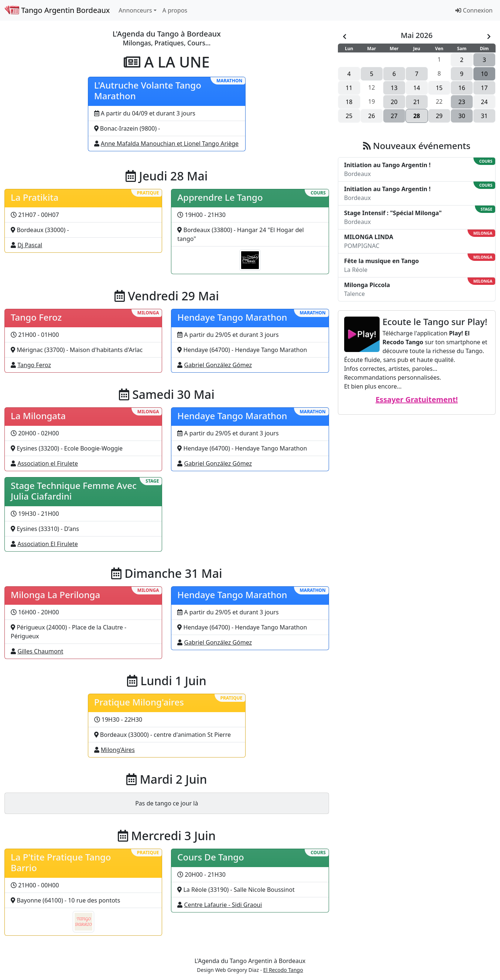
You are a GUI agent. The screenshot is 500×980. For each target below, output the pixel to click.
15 (439, 88)
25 (349, 116)
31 (484, 116)
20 (394, 102)
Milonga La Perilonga (55, 595)
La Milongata (38, 416)
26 (371, 116)
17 (484, 88)
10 (484, 74)
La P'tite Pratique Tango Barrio (61, 862)
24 (484, 102)
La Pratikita (35, 197)
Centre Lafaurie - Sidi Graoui (223, 905)
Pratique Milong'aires (139, 702)
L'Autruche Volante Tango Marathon (148, 90)
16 (462, 88)
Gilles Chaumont (40, 651)
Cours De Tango (210, 857)
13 (394, 88)
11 (349, 88)
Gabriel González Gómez (218, 365)
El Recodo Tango (283, 970)
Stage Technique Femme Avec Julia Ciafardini (74, 491)
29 (439, 116)
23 (462, 102)
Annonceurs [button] (135, 10)
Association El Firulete (48, 544)
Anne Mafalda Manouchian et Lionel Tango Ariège (170, 144)
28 (417, 116)
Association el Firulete (48, 463)
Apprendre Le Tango (220, 197)
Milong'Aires (118, 750)
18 (349, 102)
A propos (175, 10)
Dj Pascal (30, 245)
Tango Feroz (36, 317)
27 (394, 116)
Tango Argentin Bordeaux (57, 10)
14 (417, 88)
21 (417, 102)
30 (462, 116)
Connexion (474, 10)
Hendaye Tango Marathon (232, 317)
